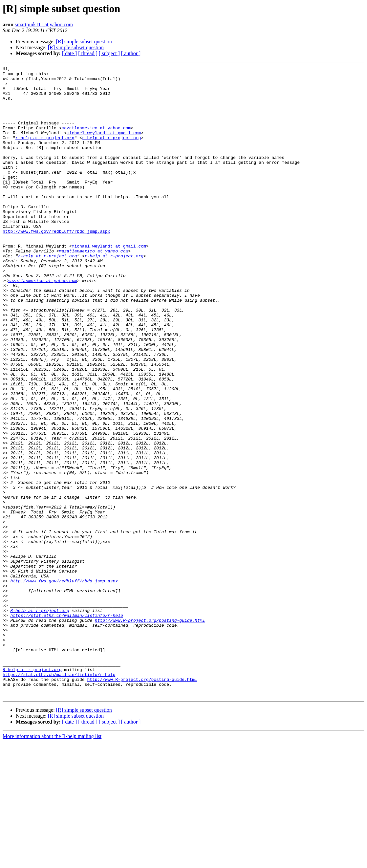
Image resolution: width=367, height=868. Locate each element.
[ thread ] (88, 53)
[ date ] (69, 53)
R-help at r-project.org (40, 720)
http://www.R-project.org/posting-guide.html (150, 731)
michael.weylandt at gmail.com (104, 146)
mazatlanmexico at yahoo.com (96, 141)
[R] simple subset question (84, 42)
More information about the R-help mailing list (52, 862)
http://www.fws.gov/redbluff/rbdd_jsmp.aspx (56, 265)
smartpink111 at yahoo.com (44, 24)
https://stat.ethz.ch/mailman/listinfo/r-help (66, 726)
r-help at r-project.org (45, 152)
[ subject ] (109, 53)
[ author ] (131, 53)
